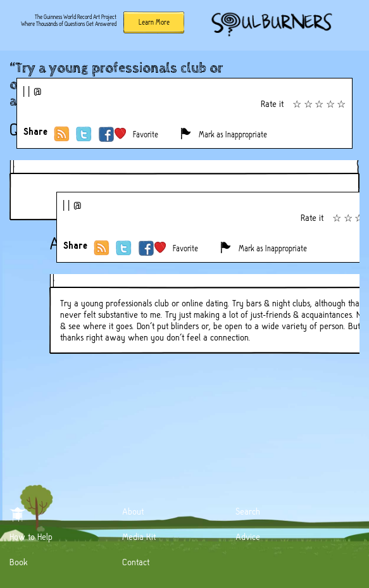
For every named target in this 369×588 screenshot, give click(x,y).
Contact (136, 562)
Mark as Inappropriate (233, 134)
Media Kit (139, 537)
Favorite (146, 134)
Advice (248, 537)
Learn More (154, 22)
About (133, 511)
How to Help (31, 537)
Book (19, 562)
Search (248, 511)
